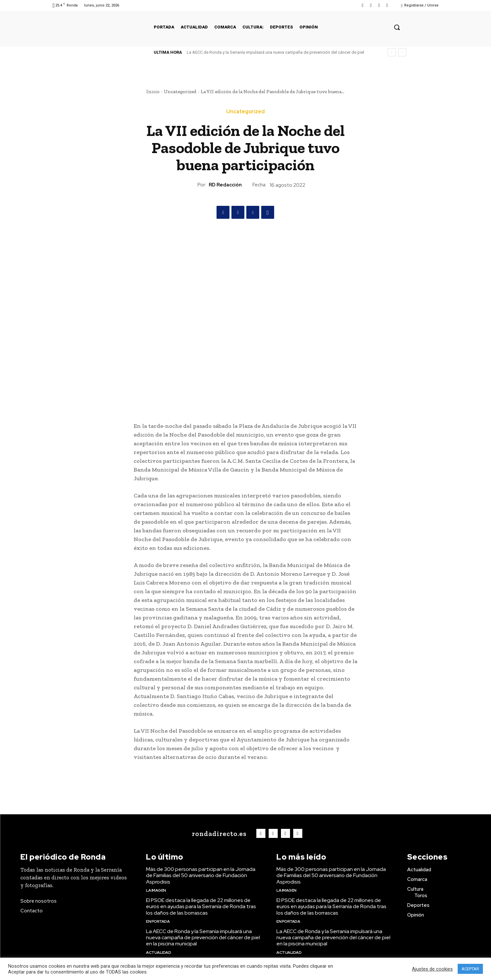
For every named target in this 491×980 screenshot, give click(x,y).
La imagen (156, 890)
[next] (402, 52)
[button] (397, 27)
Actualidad (158, 952)
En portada (158, 921)
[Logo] (218, 833)
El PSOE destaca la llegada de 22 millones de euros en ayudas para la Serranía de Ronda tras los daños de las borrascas (201, 906)
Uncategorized (180, 92)
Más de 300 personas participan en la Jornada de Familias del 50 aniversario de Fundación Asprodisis (201, 875)
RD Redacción (225, 185)
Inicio (153, 92)
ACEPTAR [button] (470, 969)
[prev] (392, 52)
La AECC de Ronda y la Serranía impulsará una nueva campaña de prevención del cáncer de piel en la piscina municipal (203, 937)
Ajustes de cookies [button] (432, 969)
